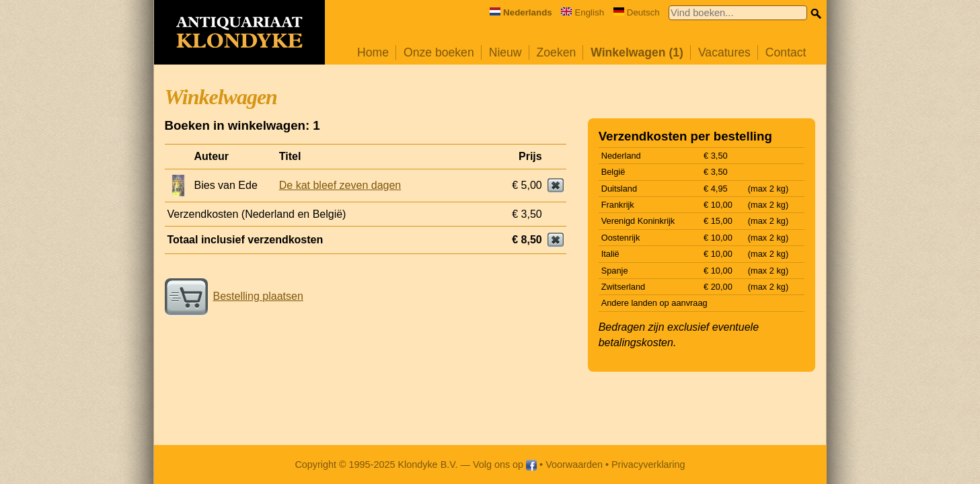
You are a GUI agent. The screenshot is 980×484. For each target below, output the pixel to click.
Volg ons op (505, 465)
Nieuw (505, 52)
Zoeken (557, 52)
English (582, 12)
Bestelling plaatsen (234, 296)
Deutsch (637, 12)
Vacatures (724, 52)
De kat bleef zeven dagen (340, 185)
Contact (786, 52)
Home (373, 52)
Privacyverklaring (648, 465)
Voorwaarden (574, 465)
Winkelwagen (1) (637, 52)
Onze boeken (439, 52)
